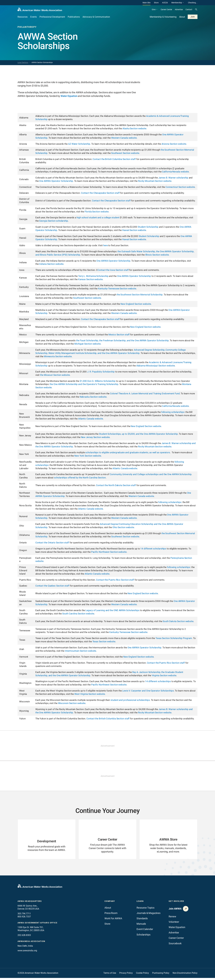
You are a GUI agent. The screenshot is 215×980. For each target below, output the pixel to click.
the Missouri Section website (55, 375)
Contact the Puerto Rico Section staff (115, 580)
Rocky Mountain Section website (155, 181)
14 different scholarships (153, 549)
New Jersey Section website (95, 437)
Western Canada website (124, 138)
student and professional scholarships (130, 700)
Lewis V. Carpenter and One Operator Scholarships (148, 691)
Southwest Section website (125, 153)
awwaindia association (31, 943)
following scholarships (173, 412)
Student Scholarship (148, 227)
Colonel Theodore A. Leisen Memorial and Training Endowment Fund (145, 393)
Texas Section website (104, 641)
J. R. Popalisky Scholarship (101, 372)
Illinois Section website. (157, 255)
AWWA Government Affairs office (37, 925)
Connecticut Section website (180, 187)
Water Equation (69, 96)
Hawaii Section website (134, 230)
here (106, 245)
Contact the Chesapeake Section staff (100, 193)
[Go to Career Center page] (107, 840)
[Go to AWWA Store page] (168, 840)
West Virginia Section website (90, 694)
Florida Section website (97, 212)
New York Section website (88, 456)
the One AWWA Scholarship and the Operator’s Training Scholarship (84, 384)
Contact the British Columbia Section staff (114, 159)
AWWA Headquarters (30, 903)
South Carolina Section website (78, 614)
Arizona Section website (174, 144)
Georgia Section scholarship (54, 221)
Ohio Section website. (124, 527)
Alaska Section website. (135, 128)
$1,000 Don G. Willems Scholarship (98, 381)
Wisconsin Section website (72, 703)
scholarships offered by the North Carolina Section (80, 478)
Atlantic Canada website (91, 419)
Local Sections (23, 63)
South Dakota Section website (178, 621)
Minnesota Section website (58, 356)
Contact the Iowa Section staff (113, 270)
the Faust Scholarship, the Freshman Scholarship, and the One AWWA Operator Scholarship (122, 340)
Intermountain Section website (80, 651)
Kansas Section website (90, 279)
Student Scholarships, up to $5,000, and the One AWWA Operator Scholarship (138, 434)
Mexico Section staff (119, 335)
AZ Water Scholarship (79, 144)
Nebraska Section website (93, 397)
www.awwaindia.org (27, 953)
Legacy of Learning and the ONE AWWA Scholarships (112, 610)
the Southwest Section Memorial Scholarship (140, 295)
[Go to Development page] (47, 840)
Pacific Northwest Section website (109, 552)
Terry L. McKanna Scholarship (93, 276)
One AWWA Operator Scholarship (56, 181)
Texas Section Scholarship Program (174, 638)
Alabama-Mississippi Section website (156, 366)
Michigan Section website (87, 344)
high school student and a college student (98, 217)
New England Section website (136, 304)
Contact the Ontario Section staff (52, 543)
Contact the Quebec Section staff (52, 586)
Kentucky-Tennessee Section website (117, 289)
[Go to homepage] (40, 888)
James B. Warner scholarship (173, 178)
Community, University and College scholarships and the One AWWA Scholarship (151, 474)
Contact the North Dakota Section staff (116, 485)
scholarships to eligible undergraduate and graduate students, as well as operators (128, 452)
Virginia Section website (164, 675)
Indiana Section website (51, 264)
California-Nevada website (175, 172)
